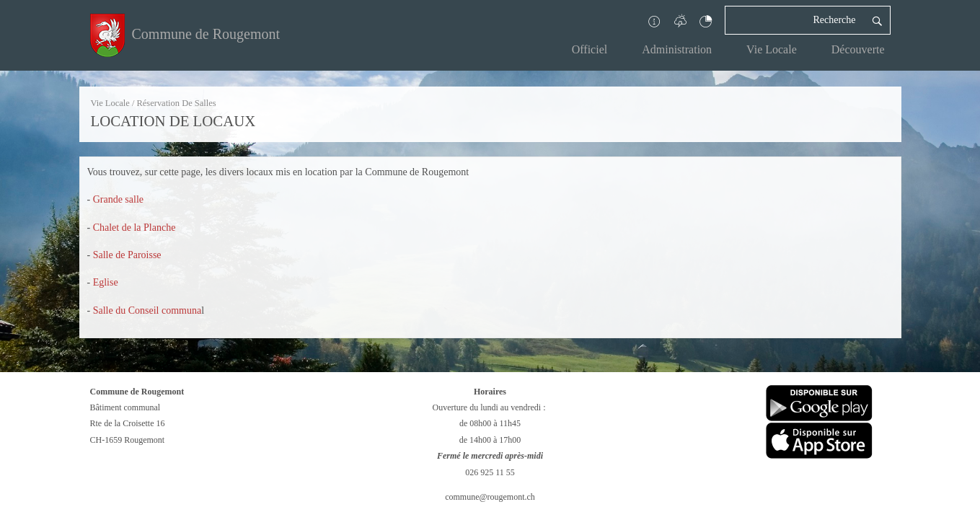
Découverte (858, 49)
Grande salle (118, 199)
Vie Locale (772, 49)
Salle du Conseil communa (147, 310)
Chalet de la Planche (134, 228)
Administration (677, 49)
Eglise (106, 282)
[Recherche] (795, 20)
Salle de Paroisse (127, 255)
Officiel (590, 49)
